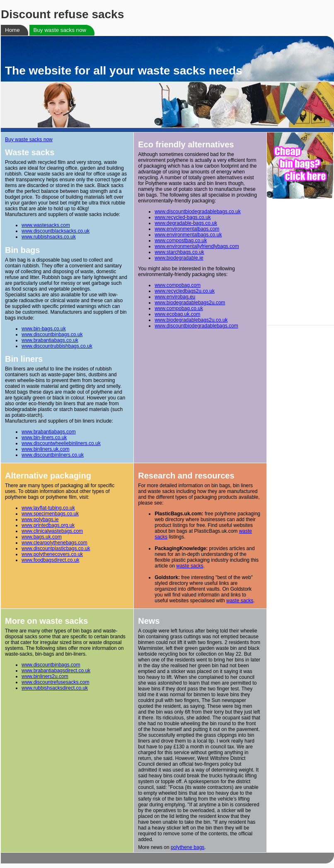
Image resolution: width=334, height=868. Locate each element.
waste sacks (190, 566)
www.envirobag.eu (175, 297)
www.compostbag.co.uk (181, 240)
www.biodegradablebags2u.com (190, 303)
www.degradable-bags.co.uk (186, 223)
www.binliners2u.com (45, 676)
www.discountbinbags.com (51, 665)
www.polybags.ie (40, 519)
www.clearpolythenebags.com (54, 543)
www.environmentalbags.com (187, 229)
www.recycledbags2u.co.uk (185, 291)
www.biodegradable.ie (179, 258)
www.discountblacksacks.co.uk (56, 231)
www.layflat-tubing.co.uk (48, 508)
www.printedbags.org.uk (48, 525)
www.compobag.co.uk (179, 308)
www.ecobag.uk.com (177, 314)
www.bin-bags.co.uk (44, 329)
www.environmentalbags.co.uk (188, 235)
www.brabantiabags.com (49, 432)
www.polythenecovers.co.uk (52, 554)
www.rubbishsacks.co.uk (49, 237)
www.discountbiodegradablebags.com (196, 326)
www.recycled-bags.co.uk (183, 217)
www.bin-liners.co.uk (44, 438)
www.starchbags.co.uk (179, 252)
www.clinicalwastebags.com (52, 531)
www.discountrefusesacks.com (55, 682)
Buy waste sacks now (60, 30)
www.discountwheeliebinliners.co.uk (61, 443)
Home (12, 30)
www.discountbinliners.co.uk (53, 455)
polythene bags (188, 847)
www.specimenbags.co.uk (50, 514)
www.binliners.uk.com (45, 449)
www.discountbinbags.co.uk (52, 334)
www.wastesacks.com (46, 225)
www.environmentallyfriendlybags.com (197, 246)
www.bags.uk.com (42, 537)
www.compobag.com (178, 285)
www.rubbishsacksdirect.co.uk (55, 688)
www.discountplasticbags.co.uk (56, 548)
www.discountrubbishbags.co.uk (57, 346)
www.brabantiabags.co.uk (50, 340)
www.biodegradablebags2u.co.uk (191, 320)
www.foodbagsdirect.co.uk (50, 560)
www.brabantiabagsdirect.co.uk (56, 671)
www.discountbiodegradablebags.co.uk (197, 212)
